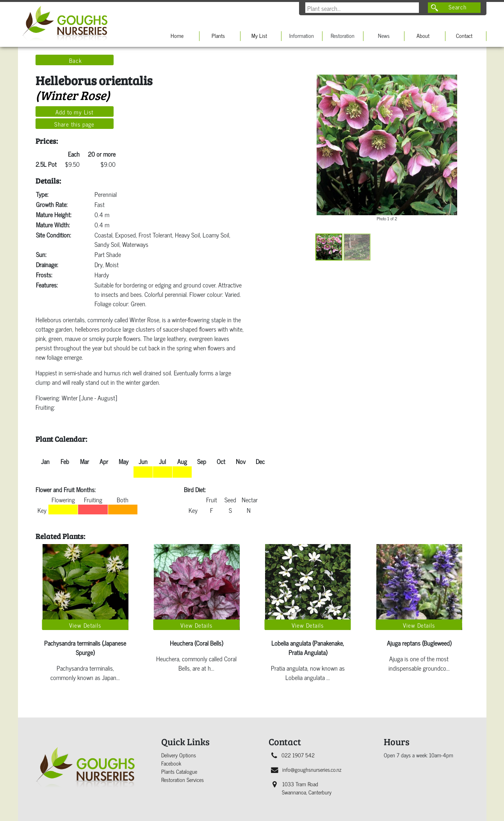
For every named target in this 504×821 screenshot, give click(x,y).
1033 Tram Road (302, 788)
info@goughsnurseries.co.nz (306, 769)
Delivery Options (179, 755)
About (423, 35)
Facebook (171, 763)
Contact (464, 35)
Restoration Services (183, 779)
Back (76, 60)
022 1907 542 (293, 755)
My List (259, 35)
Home (177, 35)
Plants (218, 35)
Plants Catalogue (179, 771)
